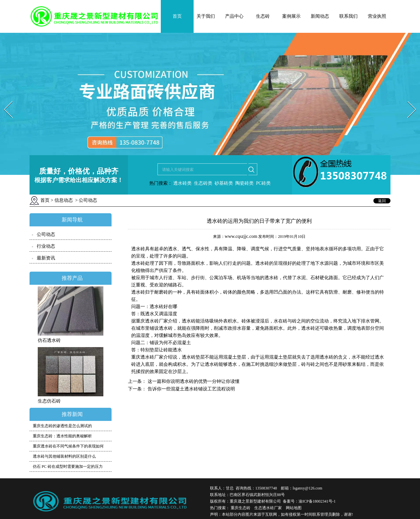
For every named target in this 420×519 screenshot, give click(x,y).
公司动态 (46, 234)
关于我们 (206, 16)
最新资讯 (46, 258)
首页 (177, 16)
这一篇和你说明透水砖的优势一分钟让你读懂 (193, 381)
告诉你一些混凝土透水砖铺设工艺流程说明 (191, 389)
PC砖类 (263, 183)
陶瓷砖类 (244, 183)
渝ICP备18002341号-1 (317, 501)
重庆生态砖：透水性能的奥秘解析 (62, 436)
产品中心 (234, 16)
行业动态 (46, 246)
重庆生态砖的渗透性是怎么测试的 (62, 426)
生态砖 (263, 16)
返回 (382, 201)
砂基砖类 (224, 183)
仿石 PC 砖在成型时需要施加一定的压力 (68, 467)
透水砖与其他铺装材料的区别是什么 (64, 456)
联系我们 (348, 16)
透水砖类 (182, 183)
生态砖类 (203, 183)
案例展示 (291, 16)
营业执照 (377, 16)
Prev (4, 99)
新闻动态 (320, 16)
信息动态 (64, 200)
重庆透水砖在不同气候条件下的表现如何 (68, 446)
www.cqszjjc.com (241, 236)
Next (408, 99)
